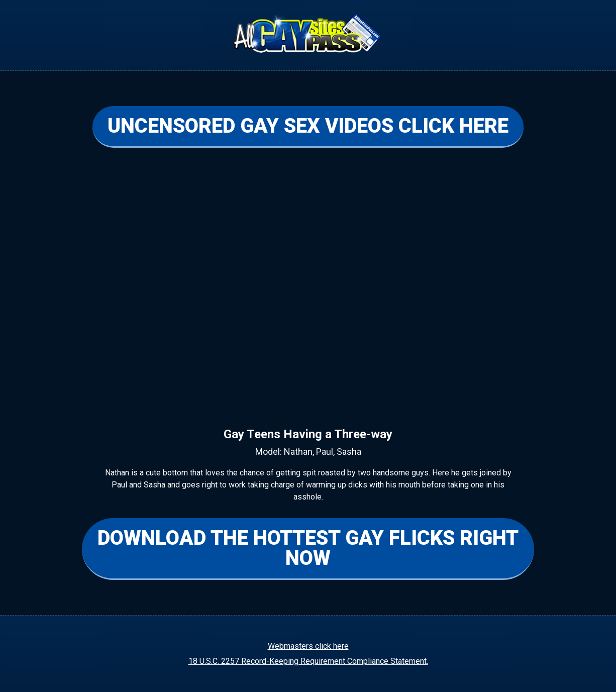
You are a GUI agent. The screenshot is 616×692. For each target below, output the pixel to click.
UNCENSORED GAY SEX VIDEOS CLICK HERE (308, 126)
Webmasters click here (308, 646)
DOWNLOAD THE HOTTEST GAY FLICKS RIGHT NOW (308, 548)
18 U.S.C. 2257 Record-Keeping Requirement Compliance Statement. (308, 661)
